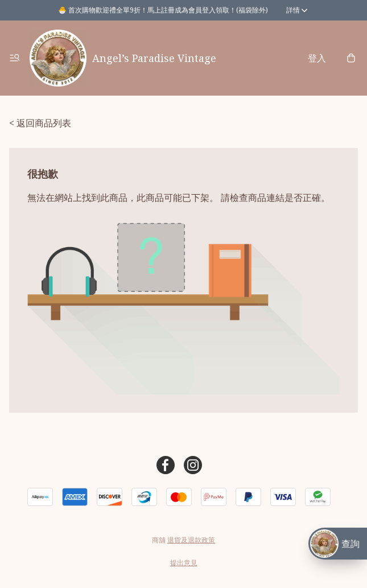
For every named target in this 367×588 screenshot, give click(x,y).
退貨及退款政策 (191, 540)
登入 (317, 58)
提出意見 (184, 563)
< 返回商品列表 (40, 123)
